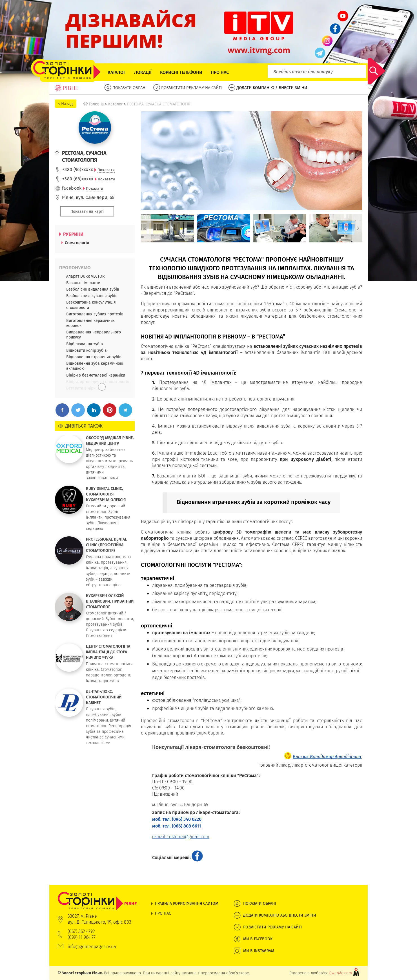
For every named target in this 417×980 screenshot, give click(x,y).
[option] (168, 228)
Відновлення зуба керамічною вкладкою (95, 366)
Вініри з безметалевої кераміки (96, 375)
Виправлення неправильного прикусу (94, 335)
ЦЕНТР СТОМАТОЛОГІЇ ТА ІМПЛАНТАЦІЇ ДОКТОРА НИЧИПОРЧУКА (108, 652)
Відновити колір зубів (86, 350)
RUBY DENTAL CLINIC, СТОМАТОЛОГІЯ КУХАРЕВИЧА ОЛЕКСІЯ (106, 494)
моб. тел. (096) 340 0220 (177, 819)
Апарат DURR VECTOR (85, 276)
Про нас (220, 72)
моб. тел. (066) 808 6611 (177, 826)
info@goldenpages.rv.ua (92, 947)
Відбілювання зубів (85, 344)
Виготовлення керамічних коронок (90, 323)
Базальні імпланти (83, 283)
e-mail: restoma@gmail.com (181, 837)
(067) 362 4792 (81, 931)
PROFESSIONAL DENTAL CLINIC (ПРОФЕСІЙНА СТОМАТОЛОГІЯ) (106, 545)
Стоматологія (77, 243)
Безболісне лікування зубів (92, 296)
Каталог (117, 72)
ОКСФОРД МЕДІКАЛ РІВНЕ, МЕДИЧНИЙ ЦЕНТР (110, 441)
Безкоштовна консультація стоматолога (91, 305)
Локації (143, 72)
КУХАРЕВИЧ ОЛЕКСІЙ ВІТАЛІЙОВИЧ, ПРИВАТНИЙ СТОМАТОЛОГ (110, 601)
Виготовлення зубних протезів (95, 314)
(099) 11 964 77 (82, 937)
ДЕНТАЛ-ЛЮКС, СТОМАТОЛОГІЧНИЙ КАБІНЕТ (104, 697)
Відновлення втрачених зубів (94, 357)
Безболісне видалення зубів (93, 289)
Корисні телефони (181, 72)
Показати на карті (87, 211)
